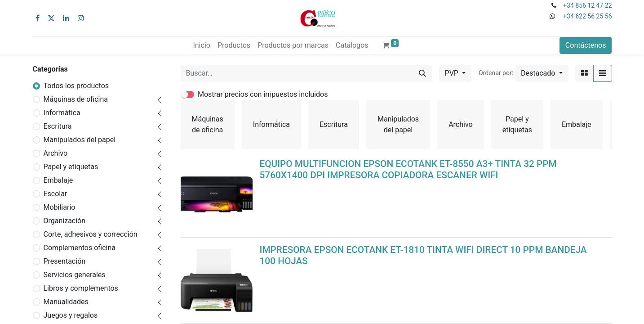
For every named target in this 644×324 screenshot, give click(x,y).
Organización (65, 221)
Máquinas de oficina (76, 99)
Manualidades (66, 302)
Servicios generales (75, 275)
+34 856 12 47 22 (587, 5)
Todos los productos (76, 86)
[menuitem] (201, 45)
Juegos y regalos (71, 315)
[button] (542, 73)
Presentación (65, 261)
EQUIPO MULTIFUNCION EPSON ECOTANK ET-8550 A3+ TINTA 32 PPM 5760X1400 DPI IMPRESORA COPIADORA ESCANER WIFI (408, 169)
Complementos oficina (80, 248)
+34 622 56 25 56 (587, 16)
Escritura (58, 126)
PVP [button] (453, 73)
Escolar (56, 194)
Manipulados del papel (80, 140)
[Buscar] (422, 73)
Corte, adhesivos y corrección (91, 234)
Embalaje (58, 180)
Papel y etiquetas (71, 167)
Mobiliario (60, 207)
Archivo (56, 153)
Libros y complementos (81, 288)
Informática (62, 113)
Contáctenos (586, 45)
